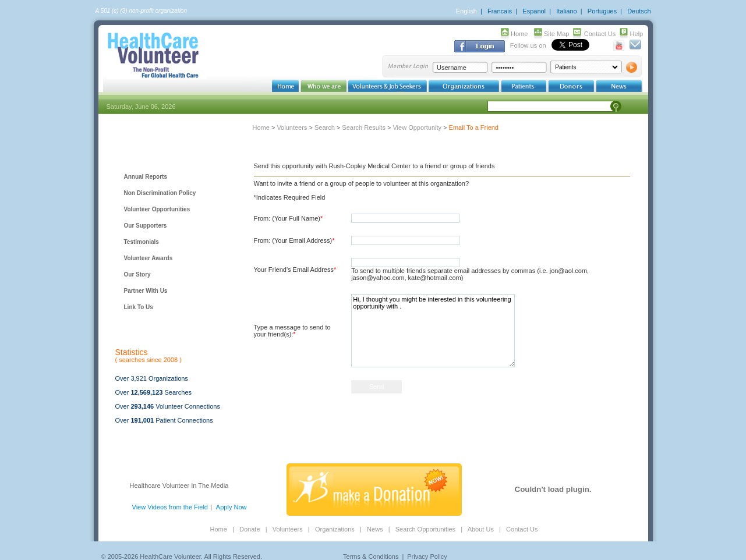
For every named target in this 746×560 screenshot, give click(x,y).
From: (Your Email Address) (294, 240)
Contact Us (600, 34)
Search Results (364, 127)
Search (325, 127)
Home (519, 34)
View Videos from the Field (170, 507)
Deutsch (639, 11)
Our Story (137, 274)
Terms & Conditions (371, 557)
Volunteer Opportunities (157, 209)
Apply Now (231, 507)
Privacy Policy (427, 557)
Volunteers (292, 127)
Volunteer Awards (149, 258)
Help (637, 34)
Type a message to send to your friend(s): (292, 331)
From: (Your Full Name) (289, 218)
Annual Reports (146, 177)
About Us (481, 529)
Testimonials (142, 242)
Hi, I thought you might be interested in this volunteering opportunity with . (433, 331)
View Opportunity (417, 127)
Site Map (556, 34)
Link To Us (139, 307)
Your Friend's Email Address (295, 270)
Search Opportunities (425, 529)
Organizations (335, 529)
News (375, 529)
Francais (500, 11)
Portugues (602, 11)
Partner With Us (146, 291)
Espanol (534, 11)
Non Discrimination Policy (160, 193)
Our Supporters (146, 226)
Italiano (566, 11)
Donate (250, 529)
